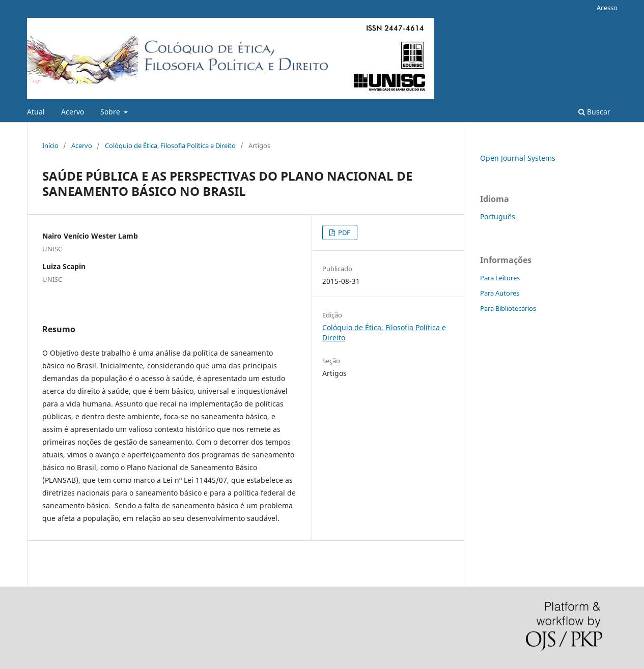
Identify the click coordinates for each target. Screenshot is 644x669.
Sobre (111, 112)
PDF (343, 232)
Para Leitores (500, 278)
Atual (36, 112)
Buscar (594, 112)
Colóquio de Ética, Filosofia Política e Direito (170, 146)
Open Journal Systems (518, 158)
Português (498, 216)
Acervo (73, 112)
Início (50, 146)
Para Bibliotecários (508, 308)
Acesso (607, 8)
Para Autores (500, 293)
